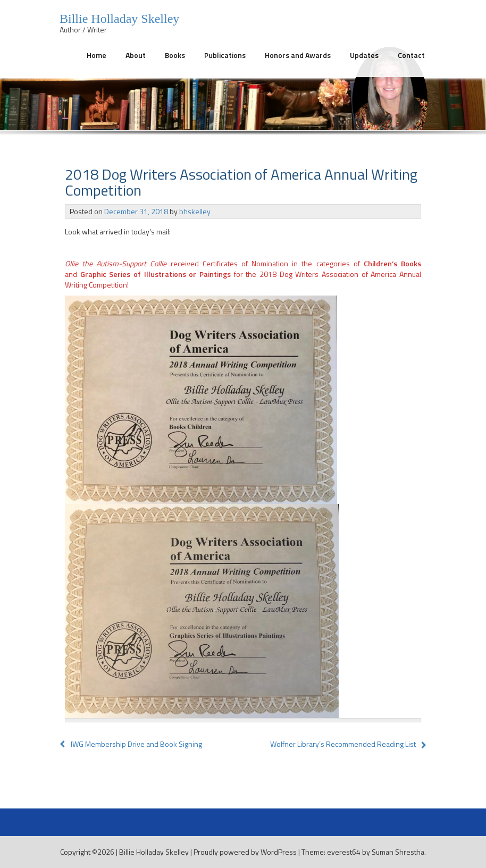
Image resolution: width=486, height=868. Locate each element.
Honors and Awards (298, 55)
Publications (225, 55)
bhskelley (195, 211)
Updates (364, 55)
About (136, 55)
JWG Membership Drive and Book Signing (131, 744)
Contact (411, 55)
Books (175, 55)
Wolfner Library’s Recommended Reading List (343, 744)
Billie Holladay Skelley (154, 852)
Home (97, 55)
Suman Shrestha (398, 852)
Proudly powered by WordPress (245, 852)
